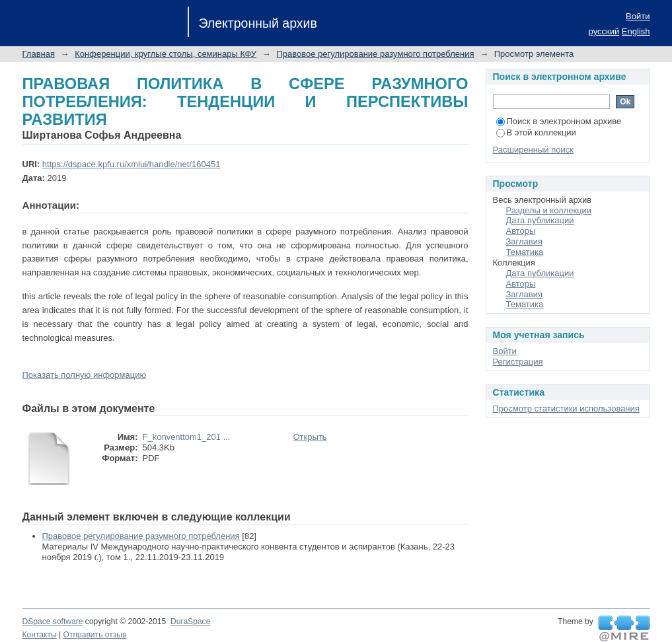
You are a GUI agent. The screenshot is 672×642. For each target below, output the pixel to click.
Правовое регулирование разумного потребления (375, 54)
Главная (39, 54)
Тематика (525, 252)
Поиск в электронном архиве (559, 121)
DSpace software (53, 622)
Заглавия (525, 241)
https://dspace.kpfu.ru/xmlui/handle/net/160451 (131, 164)
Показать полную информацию (85, 375)
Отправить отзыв (95, 635)
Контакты (40, 635)
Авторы (521, 231)
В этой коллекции (536, 132)
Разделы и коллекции (549, 210)
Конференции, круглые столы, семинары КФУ (166, 54)
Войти (638, 16)
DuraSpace (190, 622)
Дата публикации (540, 220)
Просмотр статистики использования (566, 409)
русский (604, 31)
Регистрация (518, 362)
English (636, 31)
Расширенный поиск (533, 150)
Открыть (310, 437)
